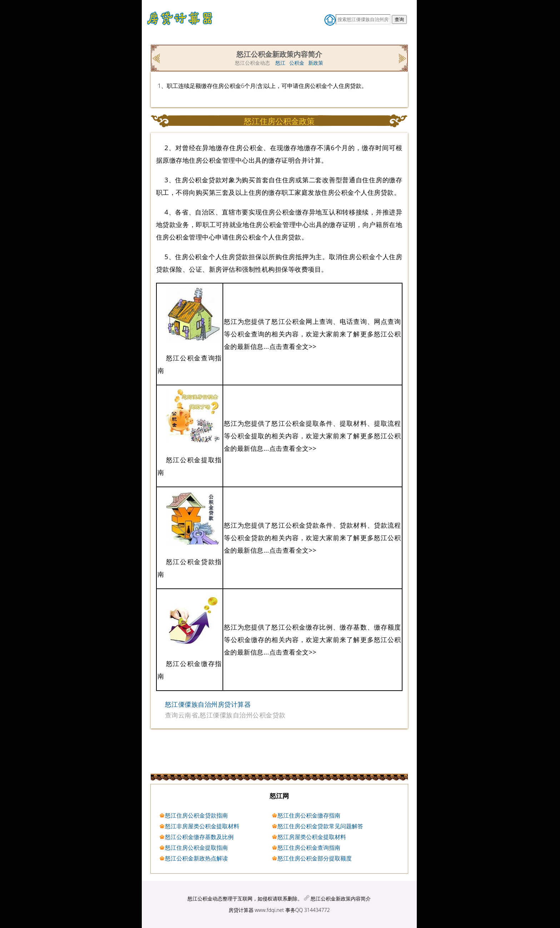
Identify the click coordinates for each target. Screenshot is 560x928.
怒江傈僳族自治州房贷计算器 (208, 704)
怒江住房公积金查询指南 (309, 848)
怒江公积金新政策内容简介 (341, 899)
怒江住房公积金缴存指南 (309, 815)
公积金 (297, 63)
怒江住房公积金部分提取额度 (315, 858)
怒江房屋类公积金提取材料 (312, 837)
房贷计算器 (241, 910)
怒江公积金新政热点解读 (196, 858)
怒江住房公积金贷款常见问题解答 (320, 826)
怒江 (280, 63)
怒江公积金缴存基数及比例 (199, 837)
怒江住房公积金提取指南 (196, 848)
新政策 (316, 63)
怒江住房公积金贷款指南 (196, 815)
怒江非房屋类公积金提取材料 (202, 826)
